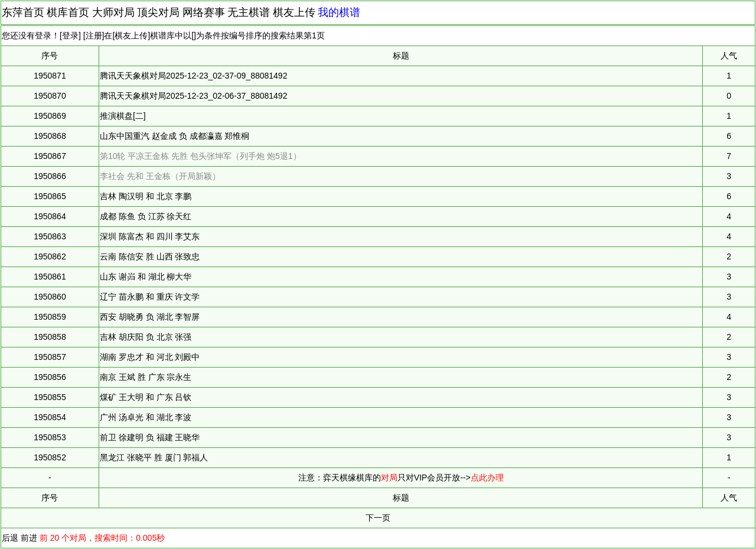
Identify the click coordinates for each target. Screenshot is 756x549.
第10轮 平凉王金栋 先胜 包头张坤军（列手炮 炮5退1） (201, 156)
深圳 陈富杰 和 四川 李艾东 (150, 236)
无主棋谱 (249, 12)
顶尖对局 (158, 12)
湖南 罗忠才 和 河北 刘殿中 (150, 357)
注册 (94, 35)
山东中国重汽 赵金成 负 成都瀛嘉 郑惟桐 (175, 136)
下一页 (378, 518)
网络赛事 (204, 12)
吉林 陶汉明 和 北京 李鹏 (146, 196)
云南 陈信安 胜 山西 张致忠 (150, 256)
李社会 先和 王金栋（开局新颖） (160, 176)
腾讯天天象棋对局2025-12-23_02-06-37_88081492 (194, 96)
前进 (29, 538)
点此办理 (487, 477)
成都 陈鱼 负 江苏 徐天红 (146, 216)
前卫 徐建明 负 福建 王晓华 (150, 437)
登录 (70, 35)
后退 (10, 538)
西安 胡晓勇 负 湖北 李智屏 (150, 317)
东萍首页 (23, 12)
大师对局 (113, 12)
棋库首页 (68, 12)
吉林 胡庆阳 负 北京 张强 (146, 337)
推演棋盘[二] (123, 116)
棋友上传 (294, 12)
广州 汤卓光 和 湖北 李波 (146, 417)
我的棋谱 (339, 12)
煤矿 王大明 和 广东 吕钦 (146, 397)
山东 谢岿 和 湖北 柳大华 (146, 277)
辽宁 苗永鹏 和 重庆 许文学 (150, 297)
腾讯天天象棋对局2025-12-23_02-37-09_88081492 (194, 76)
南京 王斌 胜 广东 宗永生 (146, 377)
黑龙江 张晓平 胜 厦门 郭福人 (154, 457)
